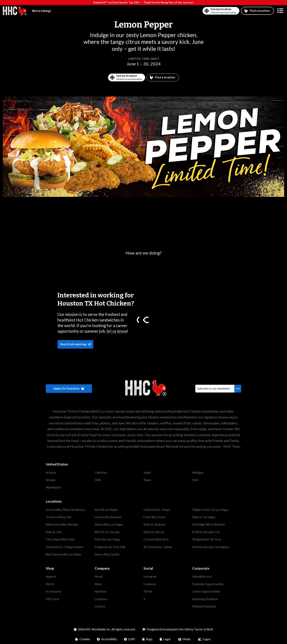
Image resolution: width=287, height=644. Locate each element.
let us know (117, 331)
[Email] (215, 389)
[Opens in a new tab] (70, 576)
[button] (280, 11)
